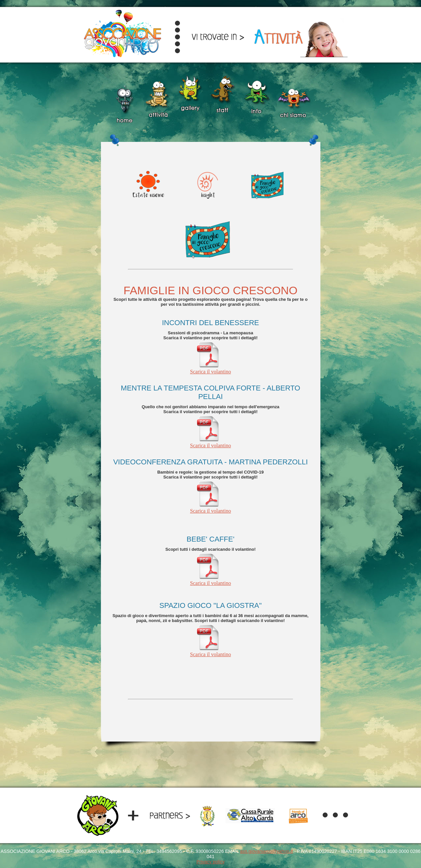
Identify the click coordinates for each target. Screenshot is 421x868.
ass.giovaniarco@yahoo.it (267, 851)
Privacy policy (210, 862)
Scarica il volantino (210, 369)
